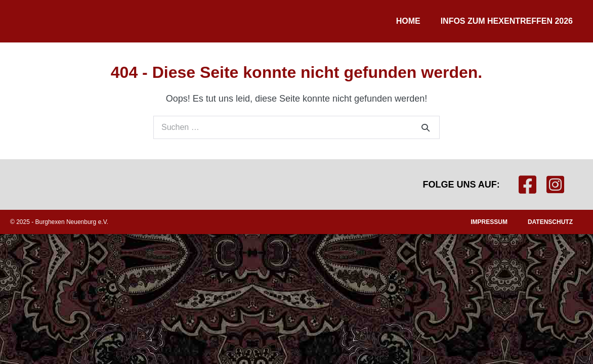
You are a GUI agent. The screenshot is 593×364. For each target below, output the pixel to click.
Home (408, 21)
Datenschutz (550, 222)
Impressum (489, 222)
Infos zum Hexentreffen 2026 (507, 21)
